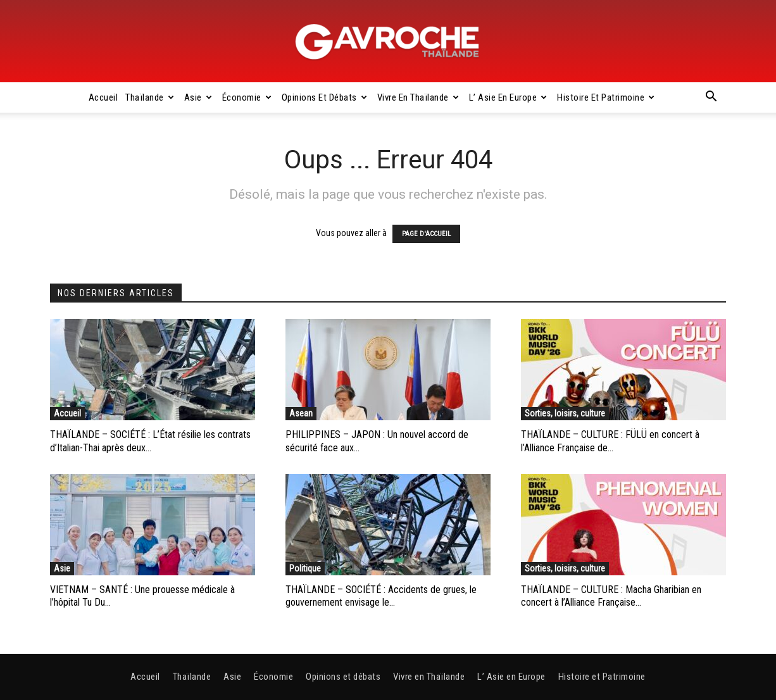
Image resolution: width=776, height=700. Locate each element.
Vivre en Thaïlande (418, 97)
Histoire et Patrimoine (606, 97)
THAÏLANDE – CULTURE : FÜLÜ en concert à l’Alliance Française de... (610, 441)
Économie (247, 97)
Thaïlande (150, 97)
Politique (305, 568)
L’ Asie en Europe (508, 97)
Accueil (103, 97)
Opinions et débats (325, 97)
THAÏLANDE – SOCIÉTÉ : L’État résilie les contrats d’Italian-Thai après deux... (150, 441)
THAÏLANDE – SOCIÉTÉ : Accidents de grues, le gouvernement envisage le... (381, 596)
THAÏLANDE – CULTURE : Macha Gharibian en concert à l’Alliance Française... (611, 596)
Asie (198, 97)
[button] (711, 98)
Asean (301, 413)
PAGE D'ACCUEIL (426, 234)
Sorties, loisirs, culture (565, 413)
